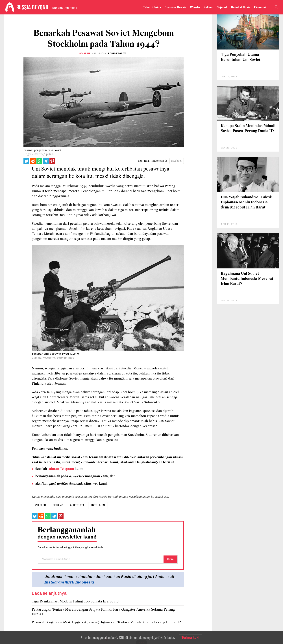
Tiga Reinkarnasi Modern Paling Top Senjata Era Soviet (76, 601)
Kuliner (208, 7)
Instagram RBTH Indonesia (69, 582)
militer (40, 505)
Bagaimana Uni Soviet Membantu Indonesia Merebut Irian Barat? (247, 279)
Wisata (195, 7)
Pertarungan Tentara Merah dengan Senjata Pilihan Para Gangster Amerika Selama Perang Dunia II (103, 612)
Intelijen (98, 505)
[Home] (10, 7)
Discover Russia (176, 7)
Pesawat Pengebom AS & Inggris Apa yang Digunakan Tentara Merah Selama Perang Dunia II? (106, 622)
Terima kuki (191, 638)
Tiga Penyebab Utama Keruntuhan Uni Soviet (241, 57)
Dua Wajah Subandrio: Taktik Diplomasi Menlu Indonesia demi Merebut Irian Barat (246, 202)
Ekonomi (260, 7)
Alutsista (77, 505)
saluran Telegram (61, 469)
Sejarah (222, 7)
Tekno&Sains (152, 7)
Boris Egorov (117, 53)
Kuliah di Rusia (241, 7)
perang (58, 505)
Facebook (177, 161)
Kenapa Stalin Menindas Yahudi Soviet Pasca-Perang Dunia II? (248, 129)
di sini (129, 638)
